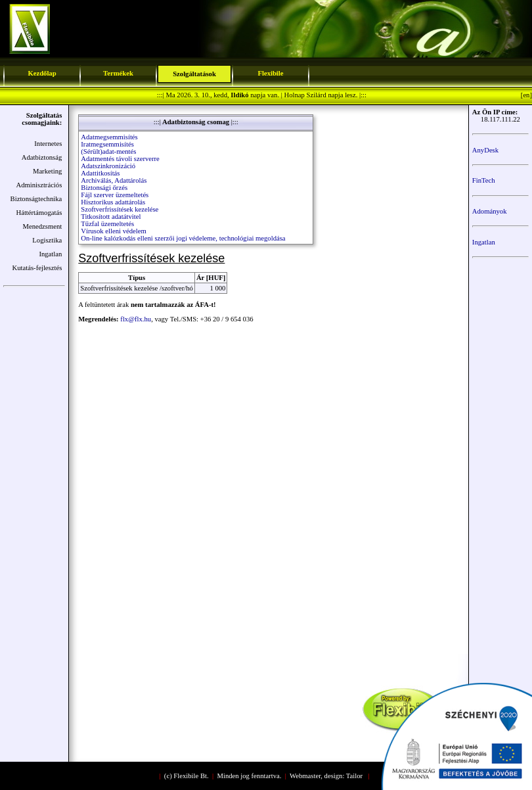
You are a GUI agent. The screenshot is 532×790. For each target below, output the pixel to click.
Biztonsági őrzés (104, 188)
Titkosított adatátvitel (111, 217)
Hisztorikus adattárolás (113, 202)
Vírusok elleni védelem (113, 231)
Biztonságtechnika (36, 199)
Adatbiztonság (42, 157)
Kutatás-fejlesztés (37, 268)
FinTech (484, 180)
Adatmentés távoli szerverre (120, 159)
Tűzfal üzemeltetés (107, 224)
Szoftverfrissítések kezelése (120, 209)
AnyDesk (485, 150)
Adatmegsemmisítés (109, 137)
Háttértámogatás (39, 213)
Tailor (354, 776)
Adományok (490, 211)
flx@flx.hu (136, 319)
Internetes (48, 144)
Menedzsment (43, 226)
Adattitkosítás (100, 173)
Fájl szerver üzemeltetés (115, 195)
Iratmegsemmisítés (107, 144)
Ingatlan (50, 254)
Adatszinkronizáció (108, 166)
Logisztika (47, 240)
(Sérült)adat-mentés (108, 151)
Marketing (47, 171)
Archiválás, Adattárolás (114, 180)
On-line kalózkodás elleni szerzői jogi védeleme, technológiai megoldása (183, 238)
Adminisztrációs (39, 185)
